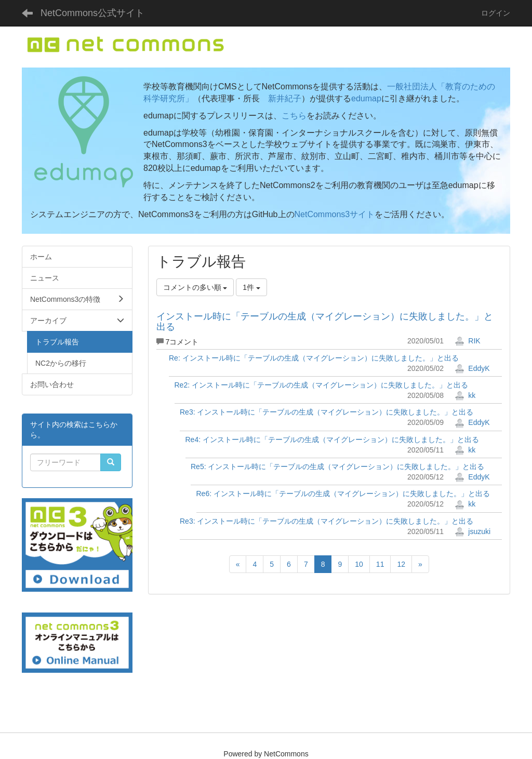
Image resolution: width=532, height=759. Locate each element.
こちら (294, 116)
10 (359, 564)
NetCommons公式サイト (92, 13)
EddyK (472, 368)
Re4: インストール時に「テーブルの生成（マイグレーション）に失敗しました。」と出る (332, 440)
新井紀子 (285, 98)
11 (380, 564)
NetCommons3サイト (335, 214)
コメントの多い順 (195, 287)
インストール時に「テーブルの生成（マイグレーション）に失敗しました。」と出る (325, 322)
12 (401, 564)
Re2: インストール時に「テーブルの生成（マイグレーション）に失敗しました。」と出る (321, 385)
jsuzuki (473, 531)
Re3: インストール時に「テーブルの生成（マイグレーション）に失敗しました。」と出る (327, 412)
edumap (366, 98)
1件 (251, 287)
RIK (467, 341)
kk (465, 395)
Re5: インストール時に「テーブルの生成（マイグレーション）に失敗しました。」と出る (337, 467)
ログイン (496, 13)
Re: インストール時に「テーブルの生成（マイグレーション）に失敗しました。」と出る (314, 358)
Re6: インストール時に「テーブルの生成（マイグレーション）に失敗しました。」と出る (343, 494)
